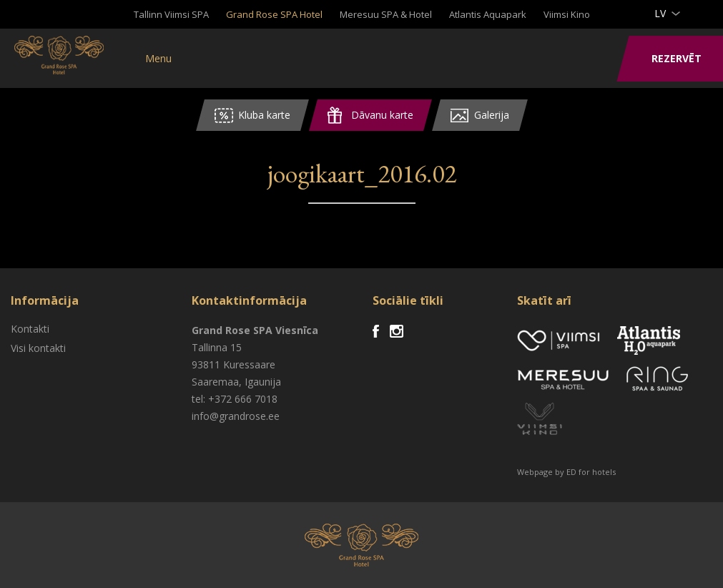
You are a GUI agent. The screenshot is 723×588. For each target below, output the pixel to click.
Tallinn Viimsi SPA (171, 14)
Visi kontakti (38, 348)
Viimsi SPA (71, 57)
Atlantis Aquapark (488, 14)
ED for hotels (591, 472)
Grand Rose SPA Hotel (274, 14)
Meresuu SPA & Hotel (386, 14)
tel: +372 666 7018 (235, 399)
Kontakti (30, 329)
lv (660, 13)
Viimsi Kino (567, 14)
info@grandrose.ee (236, 416)
